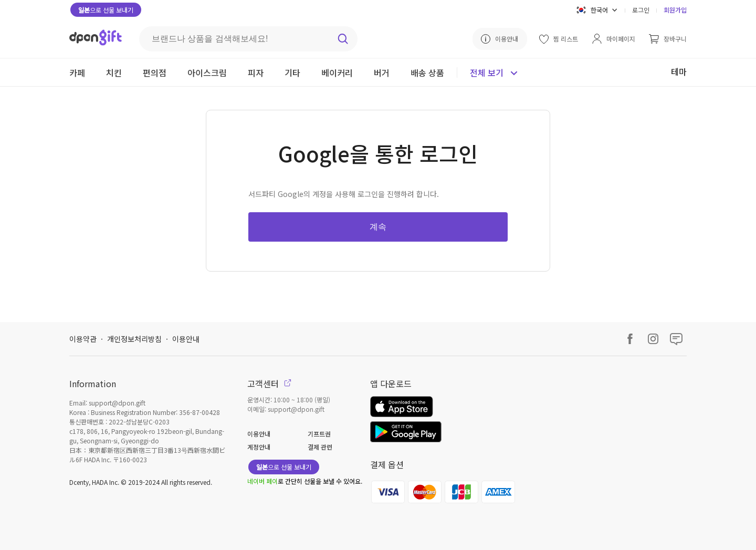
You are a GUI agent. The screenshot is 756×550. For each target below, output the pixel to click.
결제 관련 (320, 447)
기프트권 (319, 434)
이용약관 (83, 339)
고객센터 (269, 383)
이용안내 (186, 339)
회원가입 (675, 10)
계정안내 (259, 447)
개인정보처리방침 (134, 339)
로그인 (641, 10)
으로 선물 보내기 (106, 10)
